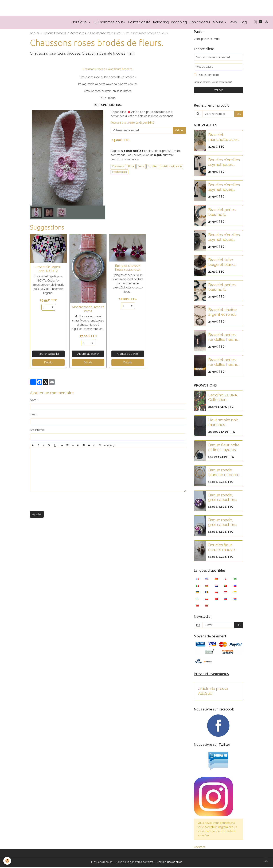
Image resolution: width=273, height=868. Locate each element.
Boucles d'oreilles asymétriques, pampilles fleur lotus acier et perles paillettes (224, 163)
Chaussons (118, 167)
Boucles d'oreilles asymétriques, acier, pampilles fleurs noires (224, 238)
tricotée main (119, 173)
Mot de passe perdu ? (224, 83)
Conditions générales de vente (134, 863)
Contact (200, 848)
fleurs (141, 167)
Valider (179, 131)
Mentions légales (101, 863)
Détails (48, 363)
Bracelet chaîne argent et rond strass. (222, 313)
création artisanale (171, 167)
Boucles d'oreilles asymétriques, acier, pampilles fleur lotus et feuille (224, 188)
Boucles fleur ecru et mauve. (222, 548)
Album (218, 23)
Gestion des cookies (170, 863)
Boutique (80, 23)
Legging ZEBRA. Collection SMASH (223, 398)
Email (33, 416)
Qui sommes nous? (110, 23)
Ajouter (37, 515)
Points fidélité (139, 23)
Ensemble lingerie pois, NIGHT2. (48, 270)
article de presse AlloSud (213, 692)
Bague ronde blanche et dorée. (224, 473)
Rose (131, 167)
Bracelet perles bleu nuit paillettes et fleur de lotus (223, 288)
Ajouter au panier (48, 355)
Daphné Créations (55, 34)
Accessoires (78, 34)
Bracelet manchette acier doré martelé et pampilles (223, 138)
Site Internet (37, 431)
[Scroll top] (266, 861)
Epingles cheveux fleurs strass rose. (128, 268)
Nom (33, 401)
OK (239, 115)
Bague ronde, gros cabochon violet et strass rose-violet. (222, 498)
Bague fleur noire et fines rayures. (224, 448)
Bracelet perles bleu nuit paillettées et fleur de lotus (222, 213)
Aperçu (110, 447)
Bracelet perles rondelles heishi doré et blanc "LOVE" (223, 363)
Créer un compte (202, 83)
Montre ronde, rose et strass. (88, 310)
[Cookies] (7, 861)
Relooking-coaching (170, 23)
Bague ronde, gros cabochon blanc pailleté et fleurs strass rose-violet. (224, 523)
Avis (233, 23)
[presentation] (56, 503)
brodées (153, 167)
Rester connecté (208, 76)
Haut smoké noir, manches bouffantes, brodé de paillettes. (224, 423)
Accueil (35, 34)
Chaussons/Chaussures (105, 34)
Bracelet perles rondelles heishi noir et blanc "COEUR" (223, 338)
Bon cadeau (200, 23)
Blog (243, 23)
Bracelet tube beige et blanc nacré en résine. (223, 263)
